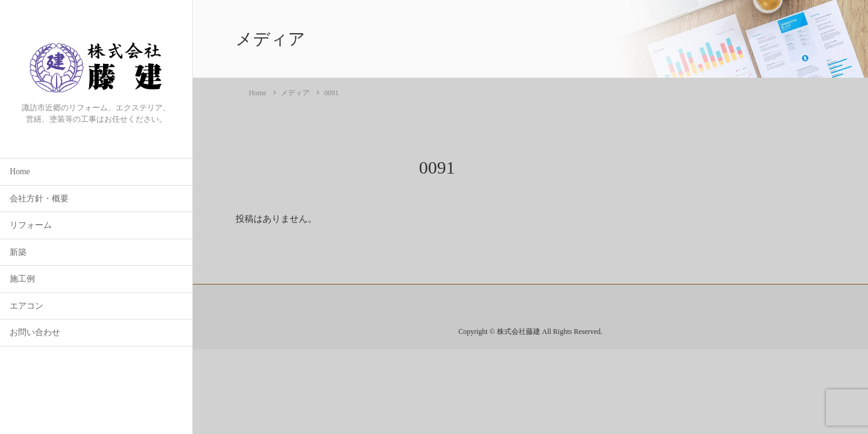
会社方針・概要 (39, 199)
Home (20, 171)
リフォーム (31, 225)
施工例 (22, 279)
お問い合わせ (35, 332)
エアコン (27, 306)
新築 (18, 252)
